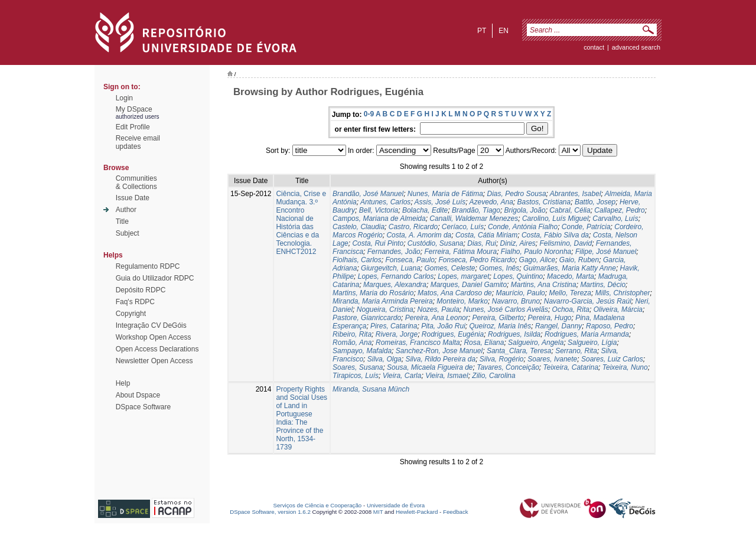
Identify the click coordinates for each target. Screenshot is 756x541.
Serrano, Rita (576, 351)
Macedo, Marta (571, 276)
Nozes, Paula (438, 309)
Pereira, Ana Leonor (437, 318)
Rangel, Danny (558, 326)
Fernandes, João (394, 252)
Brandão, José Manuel (368, 194)
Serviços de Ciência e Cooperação (318, 505)
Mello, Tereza (570, 293)
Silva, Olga (384, 359)
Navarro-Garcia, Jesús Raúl (588, 301)
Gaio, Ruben (579, 260)
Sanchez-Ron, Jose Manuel (439, 351)
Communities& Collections (136, 182)
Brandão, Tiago (476, 210)
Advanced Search (636, 47)
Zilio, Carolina (493, 376)
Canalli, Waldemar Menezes (474, 219)
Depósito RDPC (141, 290)
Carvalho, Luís (615, 219)
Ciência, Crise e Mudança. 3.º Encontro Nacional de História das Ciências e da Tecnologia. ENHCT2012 (301, 223)
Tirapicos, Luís (356, 376)
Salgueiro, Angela (536, 343)
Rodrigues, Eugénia (453, 334)
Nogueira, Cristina (385, 309)
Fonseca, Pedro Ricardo (476, 260)
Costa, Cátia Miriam (486, 235)
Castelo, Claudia (359, 227)
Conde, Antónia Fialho (523, 227)
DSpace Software (143, 407)
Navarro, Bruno (516, 301)
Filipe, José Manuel (606, 252)
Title (122, 221)
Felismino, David (566, 243)
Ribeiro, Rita (352, 334)
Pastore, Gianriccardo (367, 318)
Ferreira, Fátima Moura (460, 252)
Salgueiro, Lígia (592, 343)
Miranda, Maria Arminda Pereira (383, 301)
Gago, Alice (537, 260)
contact (594, 47)
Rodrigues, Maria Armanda (587, 334)
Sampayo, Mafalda (362, 351)
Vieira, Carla (402, 376)
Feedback (456, 512)
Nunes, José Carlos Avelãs (506, 309)
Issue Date (133, 198)
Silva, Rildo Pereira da (440, 359)
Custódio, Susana (436, 243)
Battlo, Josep (595, 202)
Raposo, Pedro (610, 326)
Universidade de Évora (396, 505)
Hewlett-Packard (417, 512)
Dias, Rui (482, 243)
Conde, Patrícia (586, 227)
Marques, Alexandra (395, 285)
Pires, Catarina (394, 326)
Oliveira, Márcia (618, 309)
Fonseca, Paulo (410, 260)
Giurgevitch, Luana (391, 268)
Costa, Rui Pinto (378, 243)
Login (124, 98)
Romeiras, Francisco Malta (418, 343)
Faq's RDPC (135, 302)
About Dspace (138, 395)
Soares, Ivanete (552, 359)
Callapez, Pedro (619, 210)
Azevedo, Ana (491, 202)
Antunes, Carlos (385, 202)
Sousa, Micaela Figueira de (430, 367)
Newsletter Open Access (154, 361)
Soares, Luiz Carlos (612, 359)
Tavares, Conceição (508, 367)
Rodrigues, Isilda (514, 334)
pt (482, 31)
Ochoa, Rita (571, 309)
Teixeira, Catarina (571, 367)
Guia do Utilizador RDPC (155, 278)
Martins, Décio (603, 285)
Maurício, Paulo (520, 293)
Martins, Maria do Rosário (373, 293)
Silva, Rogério (502, 359)
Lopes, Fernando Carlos (396, 276)
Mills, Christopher (623, 293)
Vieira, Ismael (447, 376)
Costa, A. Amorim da (419, 235)
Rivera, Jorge (397, 334)
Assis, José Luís (440, 202)
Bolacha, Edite (425, 210)
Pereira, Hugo (549, 318)
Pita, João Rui (443, 326)
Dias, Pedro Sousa (517, 194)
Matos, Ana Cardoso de (455, 293)
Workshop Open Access (154, 337)
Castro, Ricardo (413, 227)
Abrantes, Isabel (576, 194)
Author (126, 210)
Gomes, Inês (499, 268)
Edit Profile (133, 127)
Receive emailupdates (138, 142)
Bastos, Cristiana (544, 202)
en (504, 31)
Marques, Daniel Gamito (469, 285)
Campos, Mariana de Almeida (379, 219)
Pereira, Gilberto (498, 318)
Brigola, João (525, 210)
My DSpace (134, 109)
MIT (378, 512)
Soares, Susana (358, 367)
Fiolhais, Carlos (357, 260)
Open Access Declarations (157, 349)
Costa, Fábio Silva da (555, 235)
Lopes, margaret (463, 276)
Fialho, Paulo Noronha (536, 252)
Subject (128, 233)
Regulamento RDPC (148, 266)
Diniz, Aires (518, 243)
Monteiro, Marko (462, 301)
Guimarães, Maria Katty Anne (570, 268)
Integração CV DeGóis (151, 325)
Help (123, 383)
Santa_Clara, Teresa (519, 351)
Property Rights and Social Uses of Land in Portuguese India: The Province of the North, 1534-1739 (302, 418)
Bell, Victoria (379, 210)
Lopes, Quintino (518, 276)
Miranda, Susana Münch (371, 389)
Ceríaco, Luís (463, 227)
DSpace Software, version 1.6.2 (270, 512)
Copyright (131, 314)
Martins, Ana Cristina (544, 285)
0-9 (369, 114)
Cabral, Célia (570, 210)
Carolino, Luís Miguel (555, 219)
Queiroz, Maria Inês (501, 326)
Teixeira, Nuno (625, 367)
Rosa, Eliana (484, 343)
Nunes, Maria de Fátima (445, 194)
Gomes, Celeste (450, 268)
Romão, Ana (352, 343)
